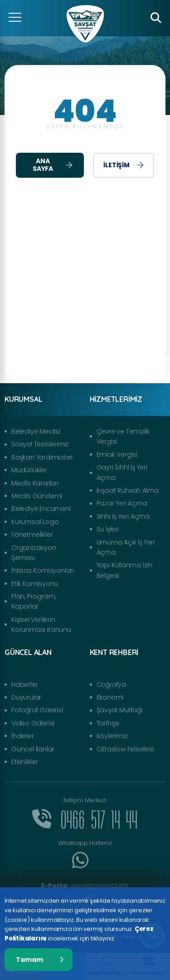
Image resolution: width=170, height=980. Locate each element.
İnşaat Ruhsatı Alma (128, 490)
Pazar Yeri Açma (122, 503)
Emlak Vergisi (117, 455)
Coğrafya (111, 685)
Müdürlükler (29, 470)
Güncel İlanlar (33, 749)
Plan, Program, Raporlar (34, 601)
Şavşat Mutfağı (119, 710)
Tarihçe (108, 723)
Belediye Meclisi (36, 431)
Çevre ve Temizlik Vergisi (123, 436)
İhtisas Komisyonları (43, 570)
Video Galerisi (33, 723)
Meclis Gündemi (37, 496)
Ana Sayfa (53, 165)
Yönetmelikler (32, 535)
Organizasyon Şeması (34, 553)
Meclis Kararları (35, 483)
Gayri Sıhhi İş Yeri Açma (122, 472)
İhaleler (22, 736)
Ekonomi (110, 697)
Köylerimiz (112, 736)
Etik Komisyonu (35, 584)
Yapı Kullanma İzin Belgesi (124, 570)
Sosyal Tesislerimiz (40, 444)
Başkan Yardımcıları (42, 457)
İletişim (123, 165)
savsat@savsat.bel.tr (85, 885)
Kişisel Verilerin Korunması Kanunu (41, 625)
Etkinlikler (25, 762)
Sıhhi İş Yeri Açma (123, 516)
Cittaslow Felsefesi (125, 749)
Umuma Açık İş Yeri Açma (126, 547)
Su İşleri (108, 529)
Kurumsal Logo (35, 522)
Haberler (24, 685)
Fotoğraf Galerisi (37, 710)
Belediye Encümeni (41, 509)
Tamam (40, 960)
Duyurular (26, 697)
